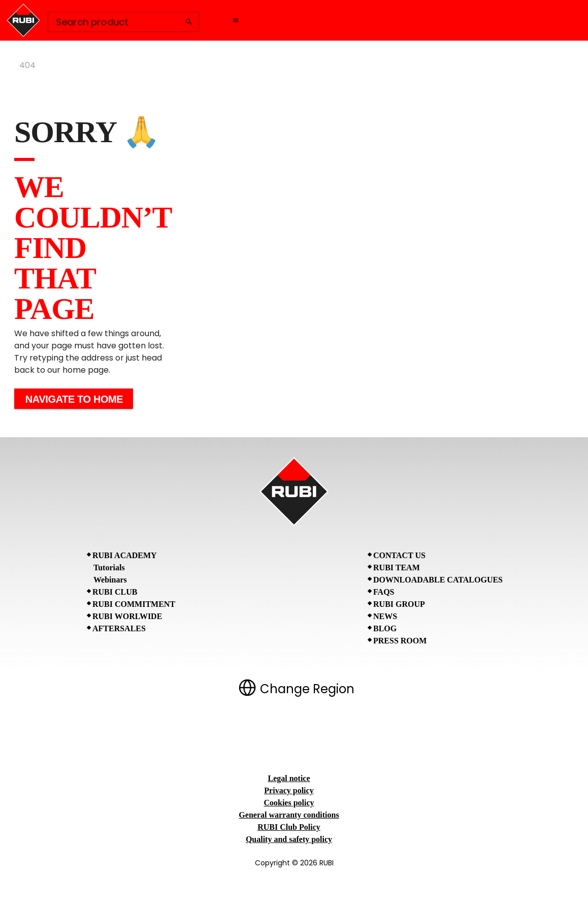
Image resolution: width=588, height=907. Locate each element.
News (385, 616)
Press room (400, 641)
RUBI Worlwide (127, 616)
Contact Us (399, 555)
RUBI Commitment (134, 604)
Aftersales (119, 628)
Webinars (110, 580)
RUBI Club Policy (289, 827)
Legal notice (289, 778)
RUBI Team (397, 568)
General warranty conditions (289, 815)
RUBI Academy (125, 555)
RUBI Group (399, 604)
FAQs (384, 592)
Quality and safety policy (289, 839)
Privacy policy (289, 790)
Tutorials (109, 568)
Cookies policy (289, 803)
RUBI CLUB (115, 592)
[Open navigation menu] (236, 20)
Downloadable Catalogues (438, 580)
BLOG (385, 628)
